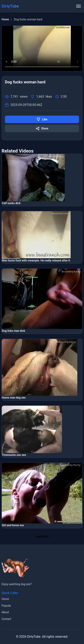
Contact (6, 619)
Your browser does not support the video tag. (42, 48)
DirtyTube (34, 637)
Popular (6, 606)
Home (5, 19)
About (5, 612)
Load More (42, 537)
